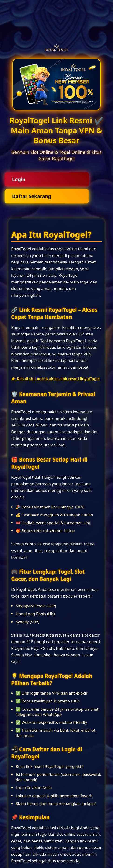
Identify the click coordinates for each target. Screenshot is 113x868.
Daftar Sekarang (32, 196)
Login (19, 179)
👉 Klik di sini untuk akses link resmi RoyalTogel (55, 379)
